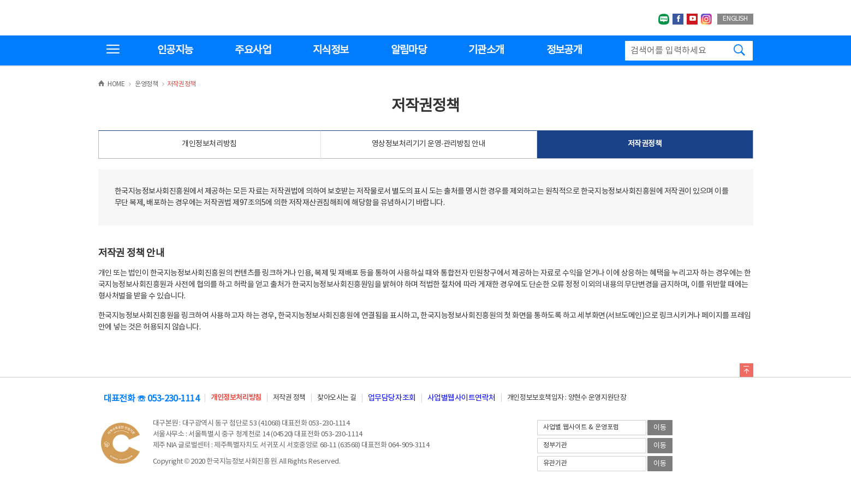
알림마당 (409, 50)
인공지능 (175, 50)
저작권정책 (645, 144)
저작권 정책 (289, 398)
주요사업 (252, 50)
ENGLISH (735, 19)
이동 (660, 428)
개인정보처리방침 (209, 144)
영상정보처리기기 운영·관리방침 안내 (429, 144)
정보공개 (564, 50)
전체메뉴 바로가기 (0, 0)
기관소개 (486, 50)
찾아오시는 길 (337, 398)
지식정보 (331, 50)
